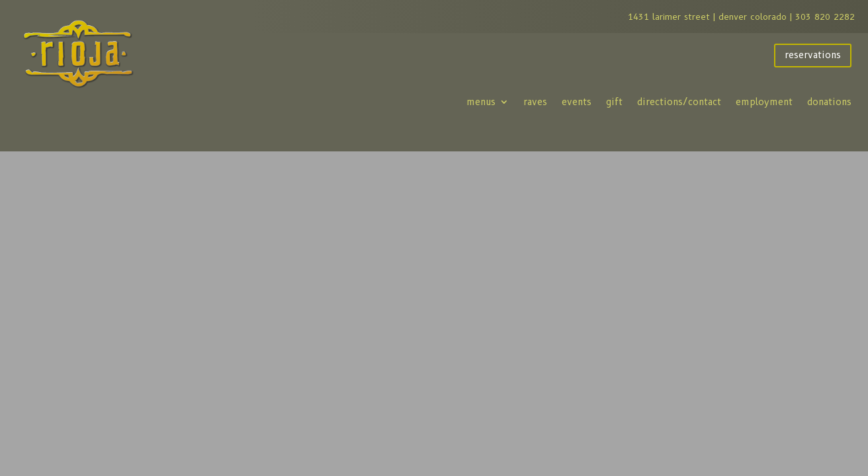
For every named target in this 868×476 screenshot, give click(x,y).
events (577, 102)
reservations (813, 55)
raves (535, 102)
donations (829, 102)
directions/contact (679, 102)
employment (764, 102)
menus (481, 102)
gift (614, 102)
